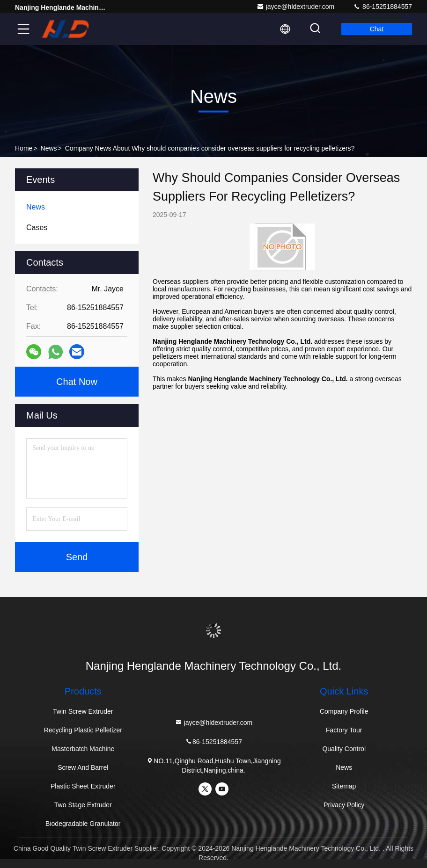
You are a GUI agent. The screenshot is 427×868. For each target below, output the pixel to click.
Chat (377, 29)
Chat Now (77, 382)
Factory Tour (344, 730)
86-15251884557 (383, 7)
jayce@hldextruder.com (296, 7)
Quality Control (344, 749)
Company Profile (344, 711)
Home (24, 148)
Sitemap (344, 786)
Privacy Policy (344, 805)
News (49, 148)
